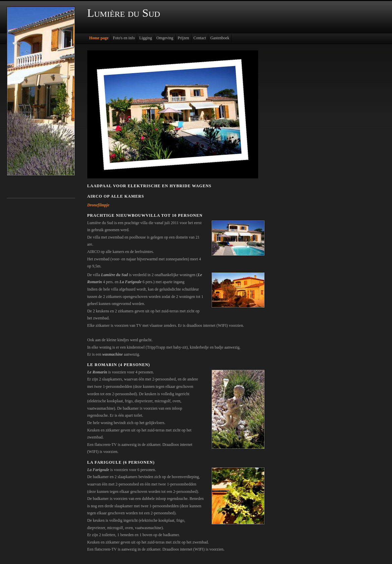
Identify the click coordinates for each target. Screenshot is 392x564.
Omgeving (165, 38)
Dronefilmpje (98, 205)
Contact (200, 38)
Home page (99, 38)
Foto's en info (124, 38)
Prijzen (183, 38)
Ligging (146, 38)
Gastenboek (220, 38)
